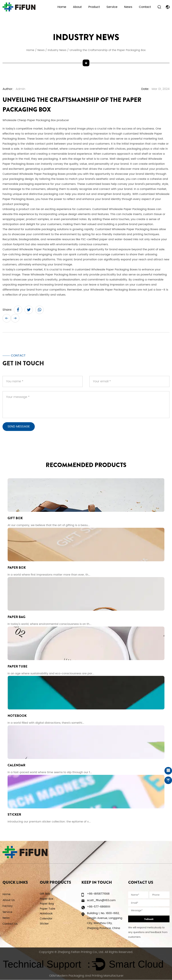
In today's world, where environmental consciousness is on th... (49, 624)
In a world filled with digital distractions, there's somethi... (46, 723)
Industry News (57, 50)
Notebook (17, 716)
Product (94, 7)
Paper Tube (17, 666)
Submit (149, 919)
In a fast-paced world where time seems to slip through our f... (50, 772)
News (128, 7)
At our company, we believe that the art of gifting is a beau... (49, 525)
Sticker (14, 815)
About (77, 7)
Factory (8, 906)
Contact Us (10, 924)
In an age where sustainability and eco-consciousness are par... (51, 674)
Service (112, 7)
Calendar (16, 765)
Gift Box (15, 518)
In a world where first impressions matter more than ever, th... (49, 575)
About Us (9, 900)
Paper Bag (16, 617)
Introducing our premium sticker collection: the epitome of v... (49, 822)
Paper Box (17, 567)
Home (62, 7)
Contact (145, 7)
